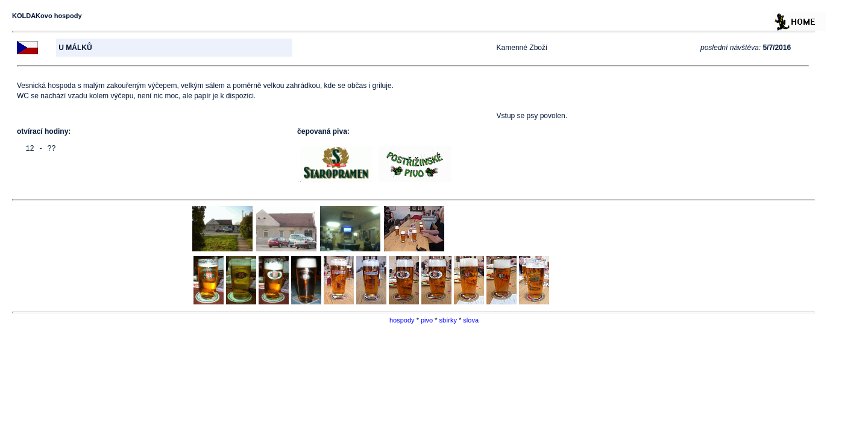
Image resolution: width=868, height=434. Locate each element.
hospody (402, 320)
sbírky (448, 320)
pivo (427, 320)
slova (471, 320)
